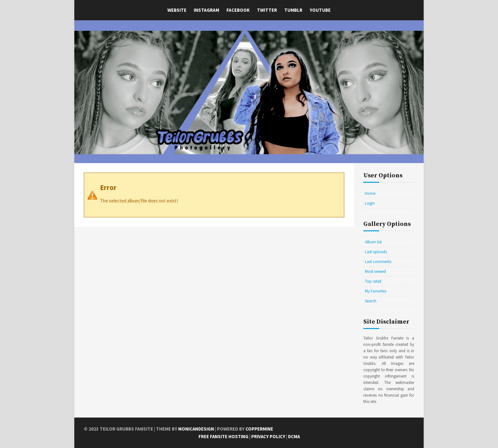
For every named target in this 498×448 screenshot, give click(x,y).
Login (370, 203)
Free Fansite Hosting (223, 436)
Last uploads (376, 252)
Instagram (206, 10)
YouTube (320, 10)
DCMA (295, 436)
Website (177, 10)
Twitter (267, 10)
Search (371, 301)
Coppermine (260, 429)
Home (370, 193)
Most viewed (375, 271)
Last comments (378, 262)
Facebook (238, 10)
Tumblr (293, 10)
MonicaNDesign (196, 429)
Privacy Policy (268, 436)
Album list (373, 242)
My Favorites (376, 291)
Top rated (373, 281)
